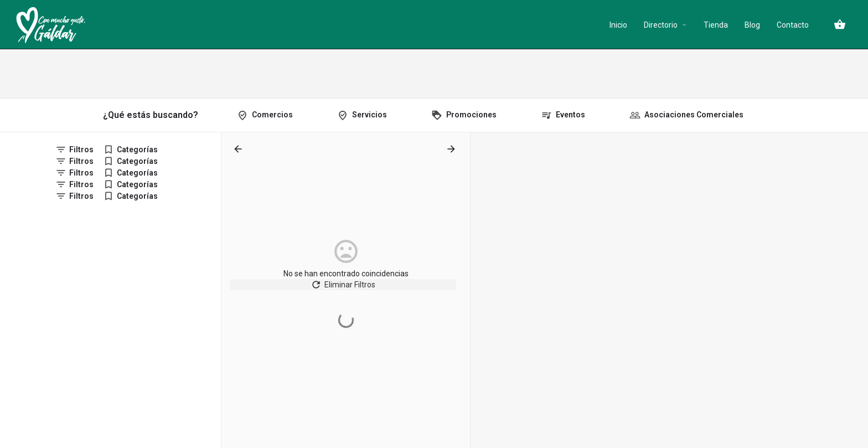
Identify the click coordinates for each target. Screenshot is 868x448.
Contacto (793, 25)
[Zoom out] (854, 162)
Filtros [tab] (81, 150)
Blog (752, 25)
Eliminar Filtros (346, 290)
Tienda (716, 25)
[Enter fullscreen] (854, 184)
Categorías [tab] (137, 150)
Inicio (618, 25)
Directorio (661, 25)
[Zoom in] (854, 146)
